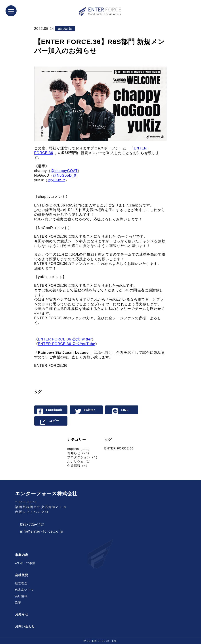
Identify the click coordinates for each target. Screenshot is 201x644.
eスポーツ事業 (25, 563)
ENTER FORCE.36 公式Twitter (65, 339)
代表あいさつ (24, 590)
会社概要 (22, 575)
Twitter (90, 410)
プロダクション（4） (83, 457)
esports (65, 29)
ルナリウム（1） (80, 461)
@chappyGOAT (64, 171)
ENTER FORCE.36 (119, 448)
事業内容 (22, 555)
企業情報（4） (78, 466)
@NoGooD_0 (64, 175)
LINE (125, 410)
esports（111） (79, 449)
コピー (54, 421)
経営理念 (21, 583)
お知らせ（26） (79, 453)
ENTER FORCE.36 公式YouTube (66, 344)
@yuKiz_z (56, 180)
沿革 (18, 603)
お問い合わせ (25, 626)
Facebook (54, 410)
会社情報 (21, 596)
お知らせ (22, 614)
